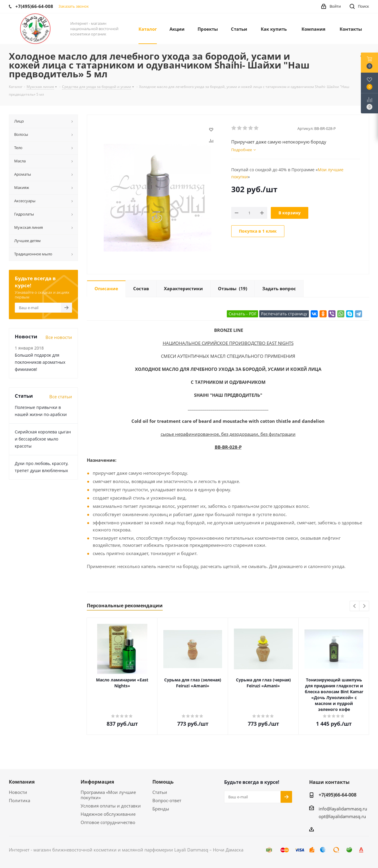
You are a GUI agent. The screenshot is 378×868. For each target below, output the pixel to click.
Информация (97, 782)
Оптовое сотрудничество (108, 822)
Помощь (163, 782)
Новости (18, 792)
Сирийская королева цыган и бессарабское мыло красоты (43, 439)
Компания (22, 782)
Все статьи (61, 397)
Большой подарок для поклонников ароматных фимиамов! (40, 362)
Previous (355, 606)
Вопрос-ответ (167, 800)
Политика (19, 800)
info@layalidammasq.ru (343, 809)
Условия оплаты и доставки (111, 806)
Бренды (161, 809)
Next (364, 606)
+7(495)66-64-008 (338, 795)
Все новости (59, 337)
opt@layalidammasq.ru (342, 816)
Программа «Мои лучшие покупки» (108, 795)
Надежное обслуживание (108, 814)
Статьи (160, 792)
